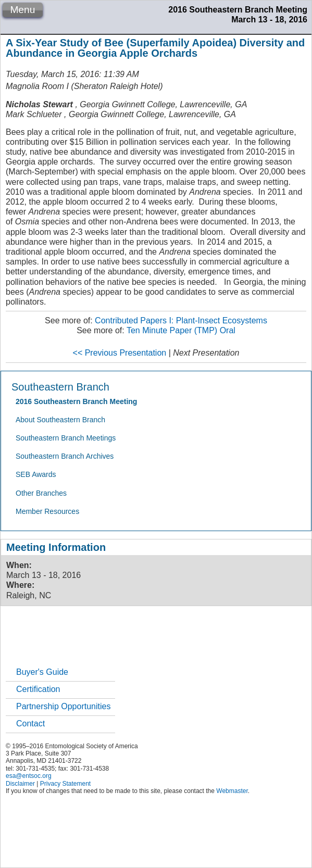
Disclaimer (20, 784)
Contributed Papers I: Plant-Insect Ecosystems (181, 320)
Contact (30, 724)
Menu (22, 10)
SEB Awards (36, 474)
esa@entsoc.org (29, 776)
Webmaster (232, 791)
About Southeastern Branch (60, 420)
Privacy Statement (65, 784)
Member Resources (47, 511)
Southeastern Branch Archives (65, 456)
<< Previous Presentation (120, 353)
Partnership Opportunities (63, 706)
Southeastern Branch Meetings (66, 438)
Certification (38, 689)
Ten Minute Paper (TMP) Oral (181, 330)
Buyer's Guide (42, 672)
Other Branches (41, 493)
